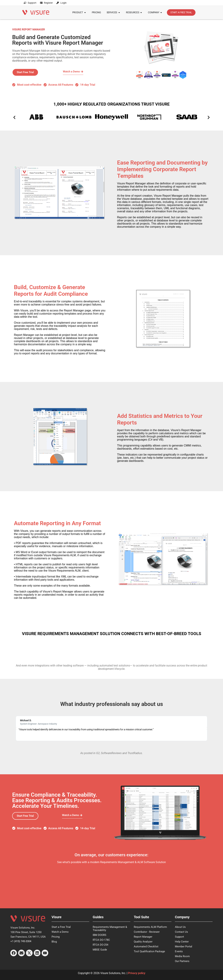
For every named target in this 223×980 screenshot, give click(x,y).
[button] (14, 117)
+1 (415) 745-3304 (21, 941)
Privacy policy (137, 973)
